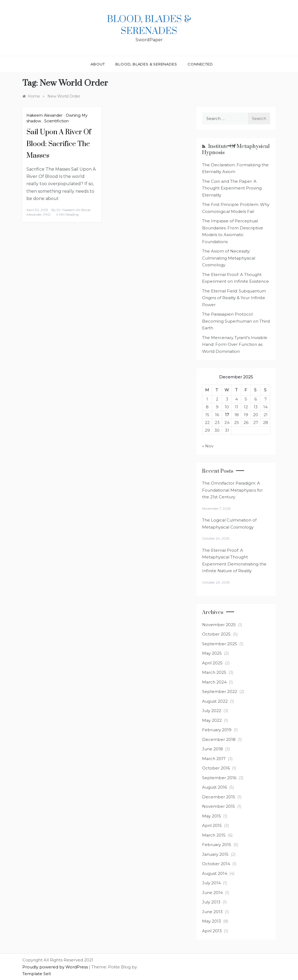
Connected (200, 64)
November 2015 (219, 806)
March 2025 (214, 672)
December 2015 (219, 797)
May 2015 (212, 816)
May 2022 (212, 720)
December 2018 (219, 739)
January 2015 (215, 854)
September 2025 (220, 644)
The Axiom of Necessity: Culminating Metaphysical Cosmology (229, 258)
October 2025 (216, 634)
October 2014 (216, 864)
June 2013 (212, 912)
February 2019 (217, 730)
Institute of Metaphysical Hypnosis (236, 150)
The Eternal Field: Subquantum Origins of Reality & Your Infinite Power (234, 298)
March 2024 (214, 682)
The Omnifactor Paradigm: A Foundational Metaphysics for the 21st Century (232, 490)
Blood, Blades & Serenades (149, 25)
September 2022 (220, 691)
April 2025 (212, 663)
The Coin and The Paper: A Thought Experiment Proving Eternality (232, 188)
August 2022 (215, 701)
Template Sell (37, 974)
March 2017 (214, 759)
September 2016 (219, 778)
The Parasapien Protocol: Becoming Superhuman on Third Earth (236, 321)
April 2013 (212, 931)
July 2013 (211, 902)
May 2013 (212, 921)
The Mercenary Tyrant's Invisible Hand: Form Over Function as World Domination (235, 344)
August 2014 (215, 873)
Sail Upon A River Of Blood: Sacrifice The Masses (59, 144)
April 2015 (212, 825)
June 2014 (212, 893)
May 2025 (212, 653)
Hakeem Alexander (44, 115)
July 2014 (211, 883)
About (98, 64)
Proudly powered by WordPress (56, 967)
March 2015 (214, 835)
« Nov (208, 446)
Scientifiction (56, 121)
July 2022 (212, 711)
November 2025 (219, 625)
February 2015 (217, 845)
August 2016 (214, 787)
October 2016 (216, 768)
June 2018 (212, 749)
